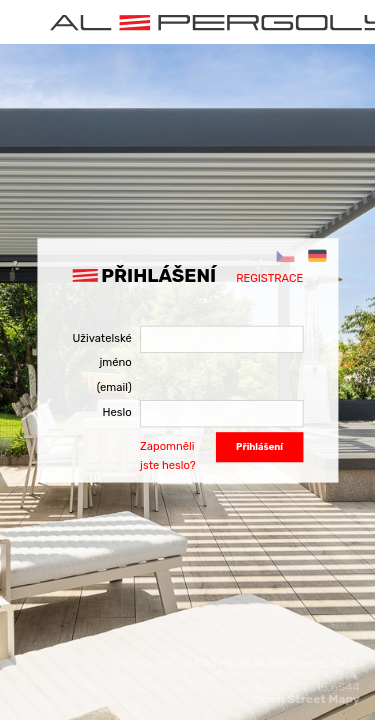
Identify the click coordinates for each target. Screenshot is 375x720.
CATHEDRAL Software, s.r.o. (277, 663)
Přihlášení (259, 446)
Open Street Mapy (307, 699)
